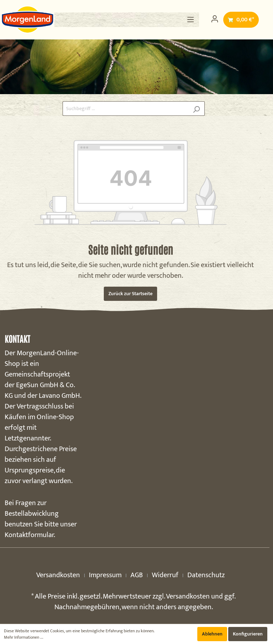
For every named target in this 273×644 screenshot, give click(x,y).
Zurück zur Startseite (130, 294)
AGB (137, 575)
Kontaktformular (29, 535)
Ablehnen (212, 634)
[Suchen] (196, 109)
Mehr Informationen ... (24, 637)
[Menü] (191, 20)
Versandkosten (58, 575)
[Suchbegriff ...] (125, 109)
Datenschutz (206, 575)
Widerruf (165, 575)
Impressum (105, 575)
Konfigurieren (248, 634)
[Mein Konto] (215, 19)
